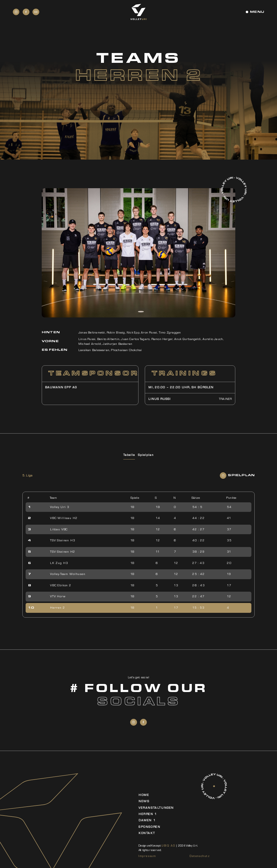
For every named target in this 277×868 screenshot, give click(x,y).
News (144, 801)
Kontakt (147, 833)
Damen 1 (147, 820)
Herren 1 (148, 814)
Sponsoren (149, 827)
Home (144, 795)
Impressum (147, 856)
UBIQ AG (168, 846)
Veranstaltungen (156, 808)
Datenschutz (200, 856)
